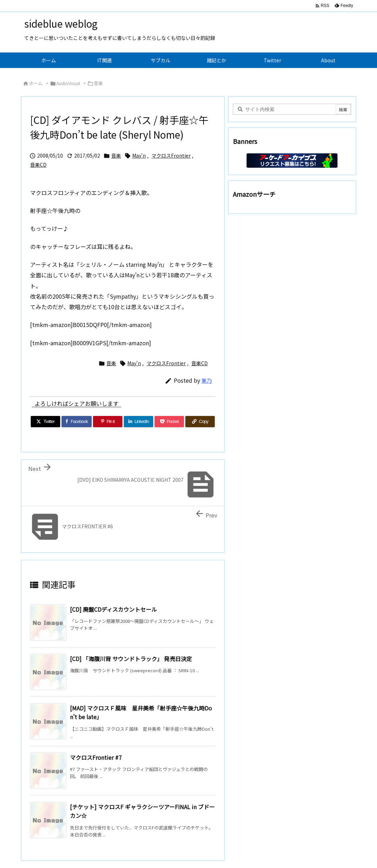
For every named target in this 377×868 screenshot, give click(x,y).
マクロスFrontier (171, 155)
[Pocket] (169, 422)
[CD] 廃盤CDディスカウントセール (113, 609)
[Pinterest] (108, 422)
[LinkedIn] (138, 422)
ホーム (36, 83)
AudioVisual (68, 83)
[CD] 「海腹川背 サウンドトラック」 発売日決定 (131, 659)
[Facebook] (77, 422)
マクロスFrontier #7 (96, 757)
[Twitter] (45, 422)
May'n (139, 155)
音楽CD (38, 165)
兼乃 (207, 380)
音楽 (98, 83)
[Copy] (200, 422)
